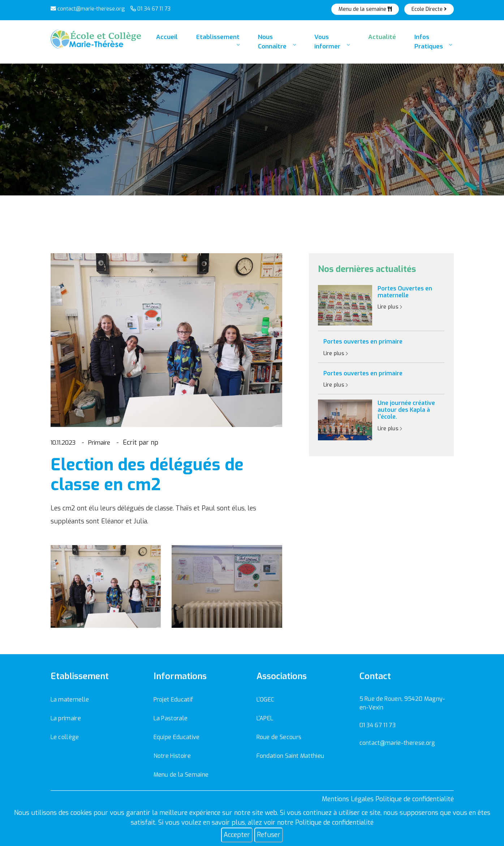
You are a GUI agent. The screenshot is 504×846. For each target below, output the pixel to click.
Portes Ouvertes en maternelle (405, 292)
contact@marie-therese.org (88, 9)
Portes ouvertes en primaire (363, 342)
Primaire (106, 443)
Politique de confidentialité (334, 823)
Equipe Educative (177, 737)
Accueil (163, 40)
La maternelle (70, 700)
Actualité (380, 40)
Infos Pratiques (430, 43)
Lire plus (390, 307)
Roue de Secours (279, 737)
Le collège (65, 737)
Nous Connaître (270, 43)
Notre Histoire (172, 756)
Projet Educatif (173, 700)
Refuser (269, 835)
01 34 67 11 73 (150, 9)
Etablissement (210, 43)
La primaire (66, 718)
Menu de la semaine (365, 9)
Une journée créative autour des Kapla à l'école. (406, 410)
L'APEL (265, 718)
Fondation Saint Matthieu (290, 756)
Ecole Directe (429, 9)
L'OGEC (266, 700)
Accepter (237, 835)
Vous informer (330, 43)
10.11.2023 (66, 443)
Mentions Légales (348, 799)
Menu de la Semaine (181, 775)
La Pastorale (171, 718)
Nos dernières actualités (367, 269)
